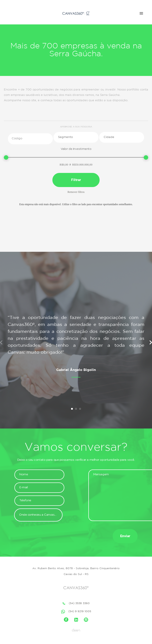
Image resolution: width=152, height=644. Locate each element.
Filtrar (76, 180)
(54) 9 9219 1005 (76, 612)
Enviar (125, 536)
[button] (76, 137)
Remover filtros (76, 192)
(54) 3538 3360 (76, 603)
